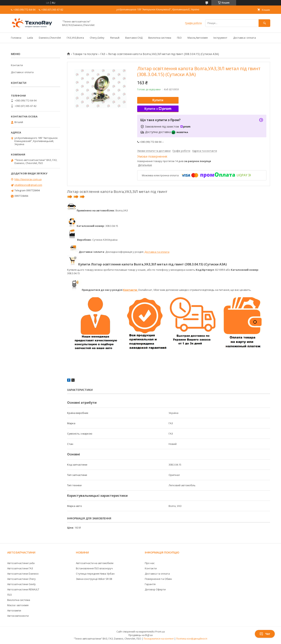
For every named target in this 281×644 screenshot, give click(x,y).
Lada (30, 38)
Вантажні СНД (134, 38)
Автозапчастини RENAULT (23, 589)
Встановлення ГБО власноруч (94, 568)
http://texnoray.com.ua (28, 179)
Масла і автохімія (18, 605)
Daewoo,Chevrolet (50, 38)
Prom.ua (160, 632)
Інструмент (220, 38)
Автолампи (14, 610)
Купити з (158, 109)
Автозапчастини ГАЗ (20, 568)
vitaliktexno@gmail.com (28, 185)
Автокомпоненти (18, 616)
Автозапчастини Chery (21, 579)
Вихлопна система (160, 38)
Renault (115, 38)
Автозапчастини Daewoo (23, 574)
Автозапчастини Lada (21, 563)
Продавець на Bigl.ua (140, 635)
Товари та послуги (85, 54)
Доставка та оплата (157, 252)
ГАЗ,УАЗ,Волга (75, 38)
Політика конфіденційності (192, 639)
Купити (158, 100)
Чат (265, 634)
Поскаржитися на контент (159, 639)
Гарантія (150, 584)
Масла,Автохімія (198, 38)
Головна (16, 38)
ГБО (179, 38)
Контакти (17, 65)
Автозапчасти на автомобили (95, 563)
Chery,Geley (97, 38)
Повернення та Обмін (158, 579)
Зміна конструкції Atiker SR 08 (94, 579)
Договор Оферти (155, 589)
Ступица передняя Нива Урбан (95, 574)
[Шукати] (264, 23)
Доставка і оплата (245, 38)
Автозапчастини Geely (21, 584)
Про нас (150, 563)
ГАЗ (103, 54)
